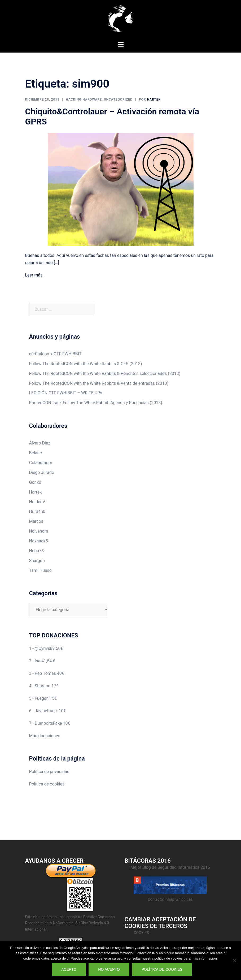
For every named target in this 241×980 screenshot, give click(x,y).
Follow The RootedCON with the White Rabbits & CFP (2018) (86, 364)
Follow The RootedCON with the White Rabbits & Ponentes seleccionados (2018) (105, 374)
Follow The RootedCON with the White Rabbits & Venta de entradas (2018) (99, 383)
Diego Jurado (42, 472)
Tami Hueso (40, 570)
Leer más (34, 275)
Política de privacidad (49, 772)
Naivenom (39, 531)
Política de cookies (47, 784)
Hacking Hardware (84, 100)
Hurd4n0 (37, 511)
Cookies (141, 933)
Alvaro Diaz (40, 443)
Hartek (154, 100)
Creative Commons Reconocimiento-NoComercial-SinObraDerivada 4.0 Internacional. (70, 923)
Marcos (36, 521)
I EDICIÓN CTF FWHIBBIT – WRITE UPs (66, 393)
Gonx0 (35, 482)
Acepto (69, 969)
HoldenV (37, 502)
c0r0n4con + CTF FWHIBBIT (55, 354)
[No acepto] (234, 961)
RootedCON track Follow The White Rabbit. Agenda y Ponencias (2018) (96, 403)
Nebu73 (37, 551)
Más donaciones (45, 736)
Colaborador (41, 463)
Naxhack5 (39, 541)
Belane (36, 453)
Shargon (37, 561)
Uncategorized (118, 100)
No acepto (109, 969)
